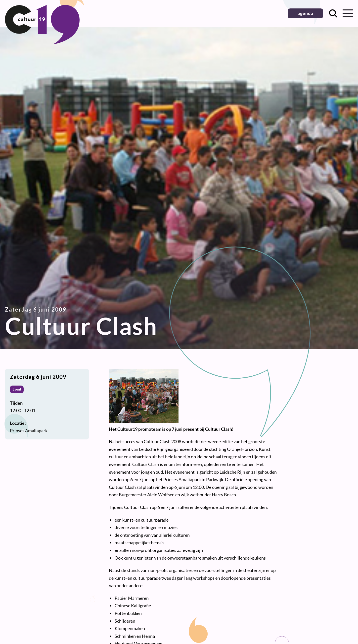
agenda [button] (305, 13)
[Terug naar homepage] (42, 42)
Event (17, 389)
